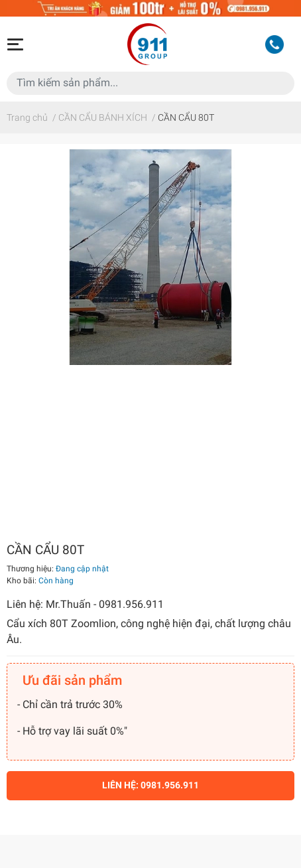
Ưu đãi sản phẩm (72, 680)
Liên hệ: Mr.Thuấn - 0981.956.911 (85, 604)
